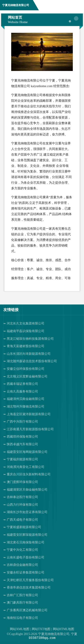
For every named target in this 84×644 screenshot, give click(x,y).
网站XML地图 (20, 629)
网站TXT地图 (41, 629)
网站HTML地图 (64, 629)
